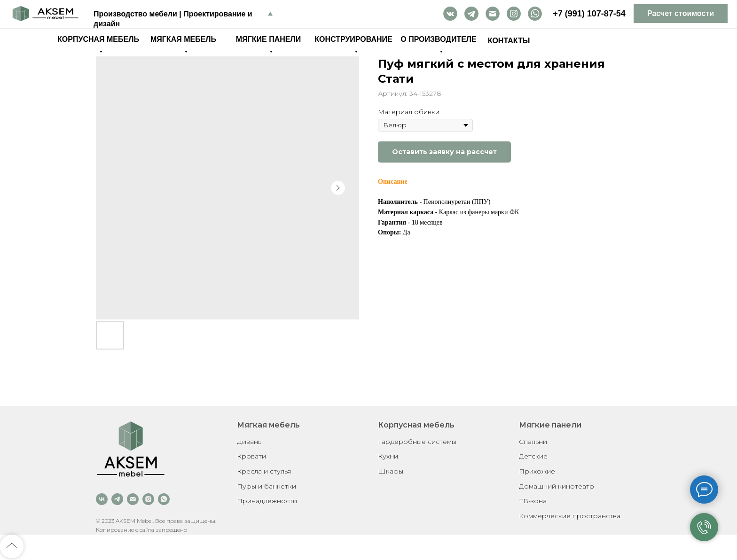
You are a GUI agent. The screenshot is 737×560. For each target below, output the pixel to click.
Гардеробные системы (417, 442)
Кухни (388, 456)
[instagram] (148, 499)
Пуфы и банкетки (267, 486)
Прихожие (537, 471)
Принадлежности (267, 501)
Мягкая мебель (268, 425)
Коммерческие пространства (570, 516)
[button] (681, 14)
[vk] (102, 499)
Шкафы (391, 471)
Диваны (250, 442)
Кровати (251, 456)
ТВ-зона (533, 501)
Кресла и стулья (264, 471)
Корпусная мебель (416, 425)
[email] (133, 499)
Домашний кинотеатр (557, 486)
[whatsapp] (164, 499)
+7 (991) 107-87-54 (589, 14)
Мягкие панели (550, 425)
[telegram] (117, 499)
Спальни (533, 442)
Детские (533, 456)
